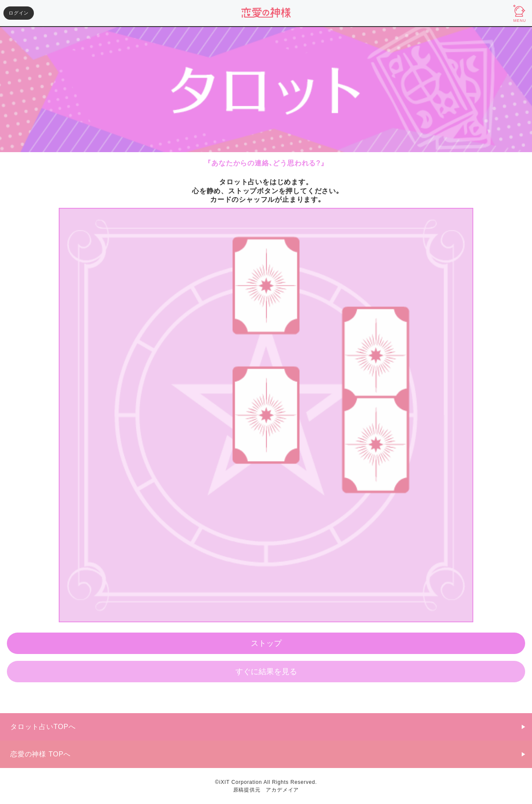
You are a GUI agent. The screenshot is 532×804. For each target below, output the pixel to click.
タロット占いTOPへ (43, 727)
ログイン (19, 13)
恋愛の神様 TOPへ (41, 754)
